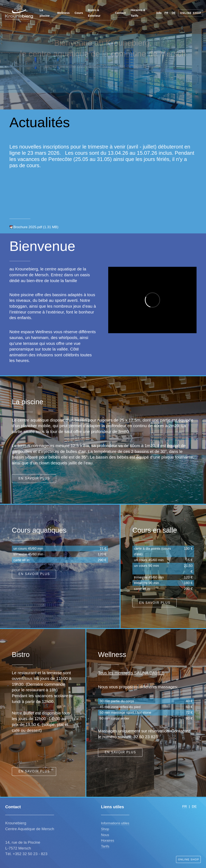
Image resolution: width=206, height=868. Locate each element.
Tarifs (105, 846)
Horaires (108, 840)
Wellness (63, 13)
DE (174, 13)
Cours (79, 13)
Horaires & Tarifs (138, 13)
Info (159, 13)
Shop (105, 829)
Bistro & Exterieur (94, 13)
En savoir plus (34, 478)
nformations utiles (116, 823)
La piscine (45, 13)
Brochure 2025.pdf (28, 227)
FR (166, 13)
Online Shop (191, 13)
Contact (120, 13)
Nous (105, 835)
